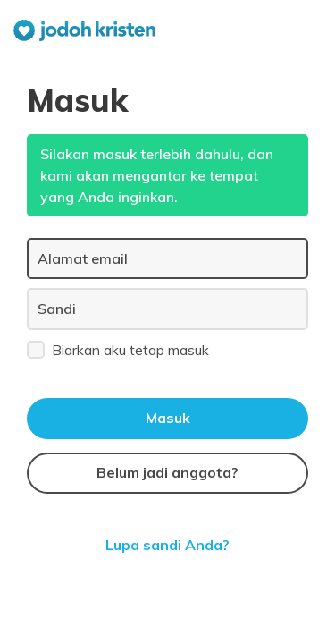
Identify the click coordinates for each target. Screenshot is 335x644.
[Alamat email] (167, 258)
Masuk (168, 418)
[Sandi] (167, 309)
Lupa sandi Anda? (167, 545)
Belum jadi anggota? (167, 472)
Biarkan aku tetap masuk (118, 349)
